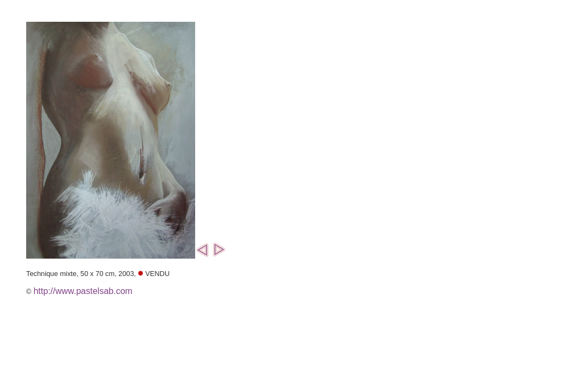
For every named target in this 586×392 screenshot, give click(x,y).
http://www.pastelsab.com (83, 291)
